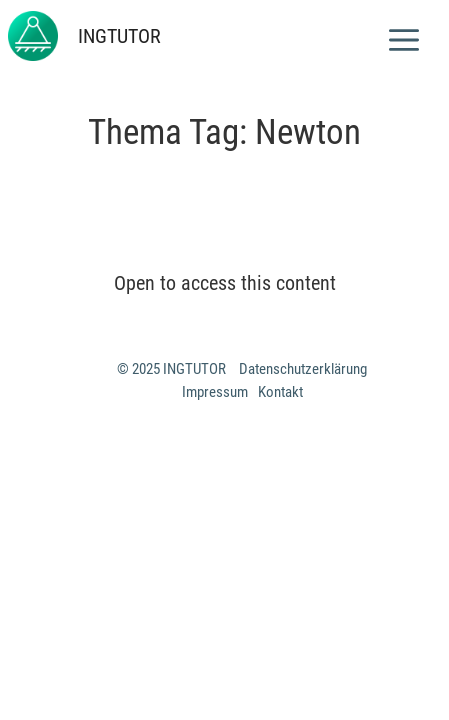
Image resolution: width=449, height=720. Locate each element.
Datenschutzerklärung (303, 369)
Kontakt (280, 392)
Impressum (215, 392)
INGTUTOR (119, 36)
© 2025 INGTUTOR (173, 369)
